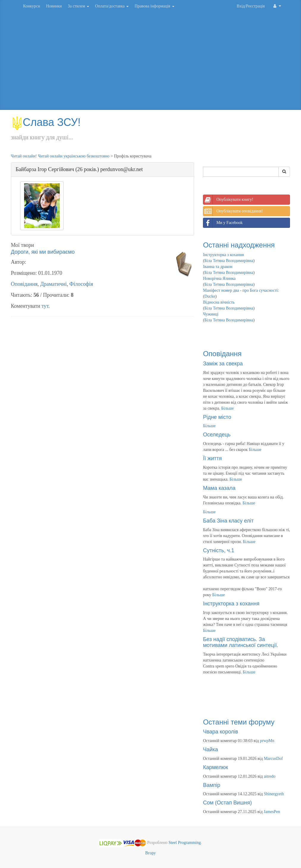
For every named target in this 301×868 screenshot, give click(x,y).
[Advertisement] (151, 62)
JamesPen (272, 812)
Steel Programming (185, 843)
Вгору (151, 853)
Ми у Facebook (223, 223)
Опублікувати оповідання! (233, 211)
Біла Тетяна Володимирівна (229, 261)
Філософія (81, 284)
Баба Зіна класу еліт (228, 521)
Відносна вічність (219, 302)
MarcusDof (273, 759)
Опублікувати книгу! (228, 200)
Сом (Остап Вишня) (227, 803)
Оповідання (24, 284)
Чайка (210, 749)
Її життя (212, 458)
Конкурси (32, 6)
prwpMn (267, 741)
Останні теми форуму (239, 722)
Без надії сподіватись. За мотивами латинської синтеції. (241, 642)
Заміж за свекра (223, 364)
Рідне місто (217, 417)
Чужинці (211, 314)
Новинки (54, 6)
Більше (227, 408)
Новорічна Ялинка (219, 278)
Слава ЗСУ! (46, 122)
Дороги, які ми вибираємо (43, 252)
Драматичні (53, 284)
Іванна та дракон (218, 267)
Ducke (210, 296)
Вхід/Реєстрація (251, 6)
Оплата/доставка (112, 6)
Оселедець (217, 435)
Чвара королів (220, 732)
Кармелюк (215, 767)
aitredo (270, 776)
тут (45, 306)
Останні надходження (239, 245)
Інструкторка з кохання (223, 255)
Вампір (212, 785)
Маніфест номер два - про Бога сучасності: (241, 290)
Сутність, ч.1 (219, 550)
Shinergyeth (274, 794)
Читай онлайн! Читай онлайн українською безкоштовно (60, 156)
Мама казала (219, 488)
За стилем (78, 6)
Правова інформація (155, 6)
